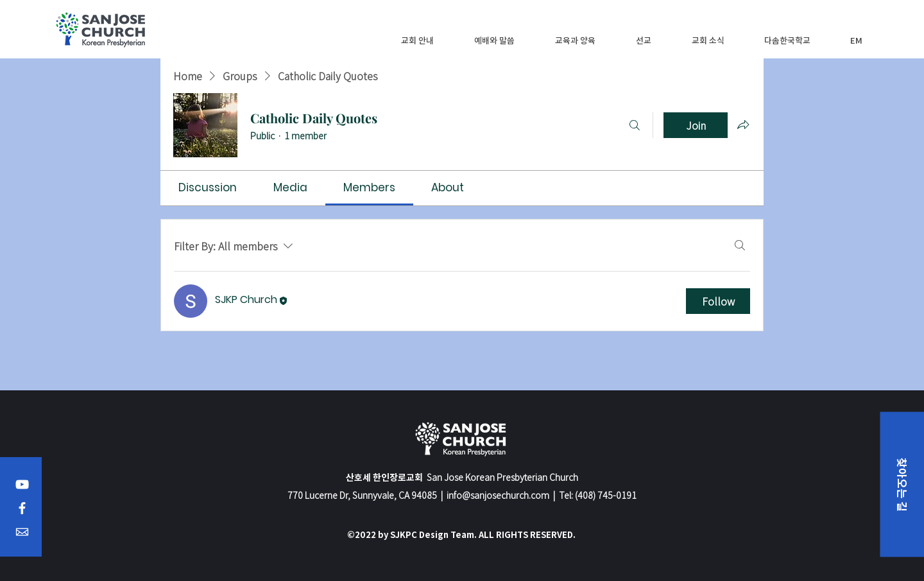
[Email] (22, 532)
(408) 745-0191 (606, 495)
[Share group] (743, 125)
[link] (208, 187)
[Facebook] (22, 508)
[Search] (635, 125)
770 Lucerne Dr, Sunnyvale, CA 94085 (362, 495)
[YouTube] (22, 484)
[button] (417, 40)
